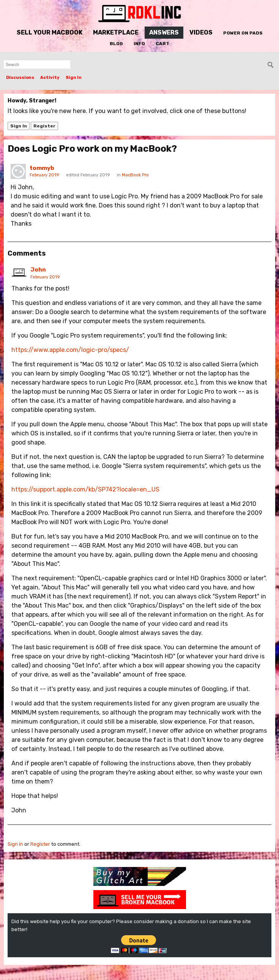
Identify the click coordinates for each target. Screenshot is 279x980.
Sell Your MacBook (50, 32)
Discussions (20, 78)
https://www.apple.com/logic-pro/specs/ (70, 350)
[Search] (271, 65)
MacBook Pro (135, 175)
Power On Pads (243, 33)
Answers (164, 32)
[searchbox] (37, 64)
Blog (116, 44)
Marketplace (116, 32)
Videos (201, 32)
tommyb (42, 168)
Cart (162, 44)
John (38, 270)
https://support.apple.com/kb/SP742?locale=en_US (85, 489)
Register (44, 126)
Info (139, 44)
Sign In (74, 78)
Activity (50, 78)
